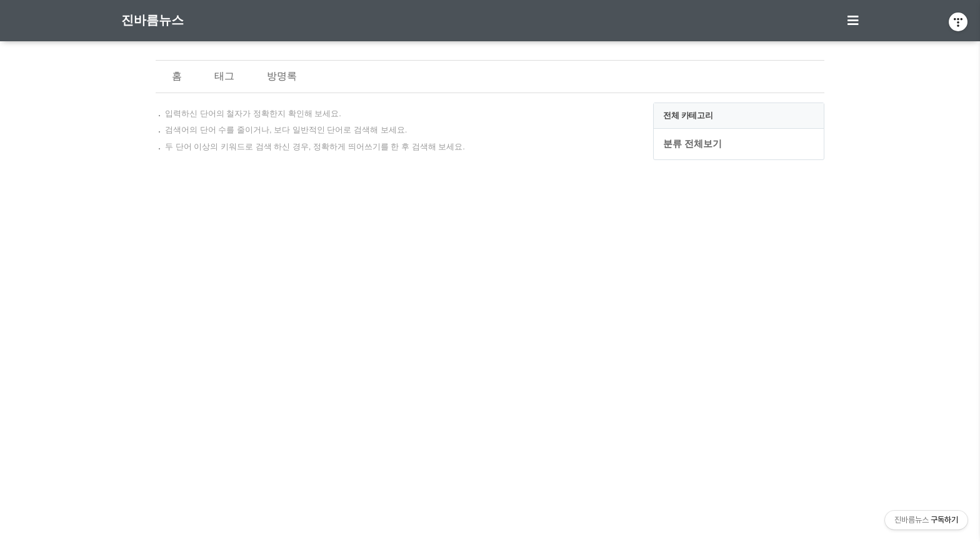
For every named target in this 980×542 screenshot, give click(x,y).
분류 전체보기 (692, 143)
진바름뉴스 (152, 20)
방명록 (282, 76)
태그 (224, 76)
